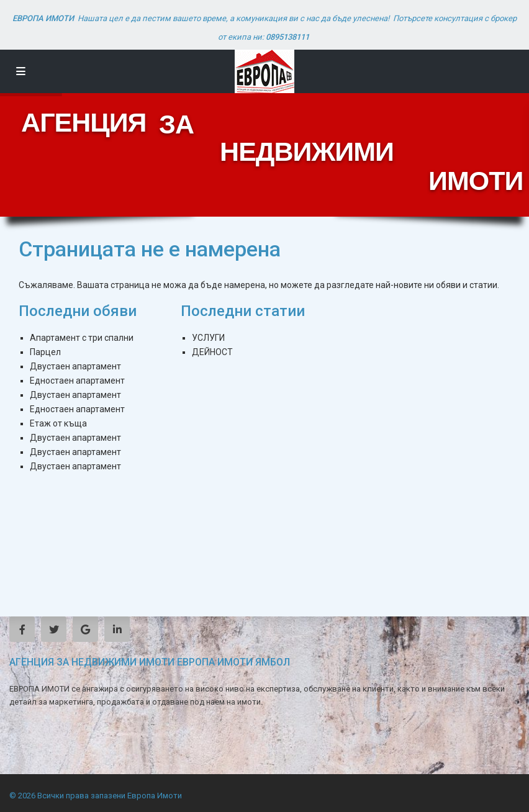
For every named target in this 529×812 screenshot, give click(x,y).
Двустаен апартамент (75, 366)
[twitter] (54, 629)
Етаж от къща (58, 423)
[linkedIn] (117, 629)
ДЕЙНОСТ (212, 352)
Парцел (45, 352)
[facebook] (22, 629)
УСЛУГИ (208, 338)
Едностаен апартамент (77, 381)
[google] (85, 629)
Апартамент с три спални (82, 338)
